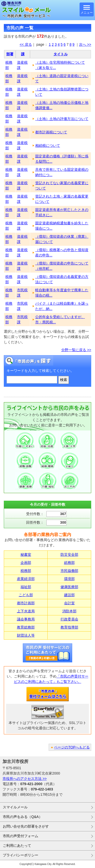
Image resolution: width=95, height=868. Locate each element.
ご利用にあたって (17, 846)
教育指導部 (69, 627)
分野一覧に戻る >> (76, 350)
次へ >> (85, 44)
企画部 (26, 563)
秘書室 (26, 554)
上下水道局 (26, 611)
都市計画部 (26, 603)
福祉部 (26, 587)
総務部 (69, 563)
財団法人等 (26, 635)
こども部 (26, 595)
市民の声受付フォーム (21, 836)
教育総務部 (26, 627)
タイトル (61, 54)
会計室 (69, 603)
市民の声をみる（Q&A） (23, 817)
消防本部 (69, 611)
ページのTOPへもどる (72, 747)
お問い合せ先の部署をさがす (26, 826)
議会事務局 (26, 619)
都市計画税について (51, 132)
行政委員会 (69, 619)
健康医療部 (69, 587)
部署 (10, 54)
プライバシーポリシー (21, 855)
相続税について (48, 146)
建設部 (69, 595)
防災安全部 (69, 554)
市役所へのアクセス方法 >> (25, 779)
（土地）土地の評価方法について (62, 119)
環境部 (69, 579)
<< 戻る (26, 44)
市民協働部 (69, 571)
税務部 (26, 571)
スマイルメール (15, 807)
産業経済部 (26, 579)
